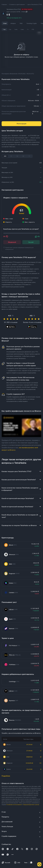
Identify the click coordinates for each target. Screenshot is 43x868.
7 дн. (10, 29)
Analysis (13, 23)
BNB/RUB (29, 754)
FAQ (21, 23)
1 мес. (16, 29)
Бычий (31, 240)
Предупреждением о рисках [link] (31, 802)
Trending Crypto (32, 23)
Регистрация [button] (21, 121)
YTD (33, 29)
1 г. (28, 29)
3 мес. (22, 29)
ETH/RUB (29, 748)
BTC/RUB (29, 742)
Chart (5, 23)
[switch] (30, 860)
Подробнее (6, 773)
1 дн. (4, 29)
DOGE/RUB (29, 760)
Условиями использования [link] (14, 802)
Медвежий (12, 240)
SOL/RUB (29, 767)
